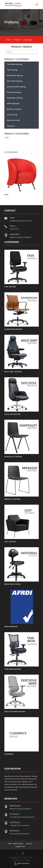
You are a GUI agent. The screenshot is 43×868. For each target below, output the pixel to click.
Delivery (29, 844)
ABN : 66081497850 (16, 844)
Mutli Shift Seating (22, 81)
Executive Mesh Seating (22, 87)
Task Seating (22, 70)
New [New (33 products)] (7, 138)
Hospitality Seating (22, 98)
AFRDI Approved (13, 103)
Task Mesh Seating (22, 64)
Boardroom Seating (22, 76)
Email (12, 218)
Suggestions (20, 846)
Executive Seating (22, 92)
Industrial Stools (22, 120)
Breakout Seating (22, 109)
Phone (13, 226)
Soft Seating (22, 115)
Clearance (22, 126)
